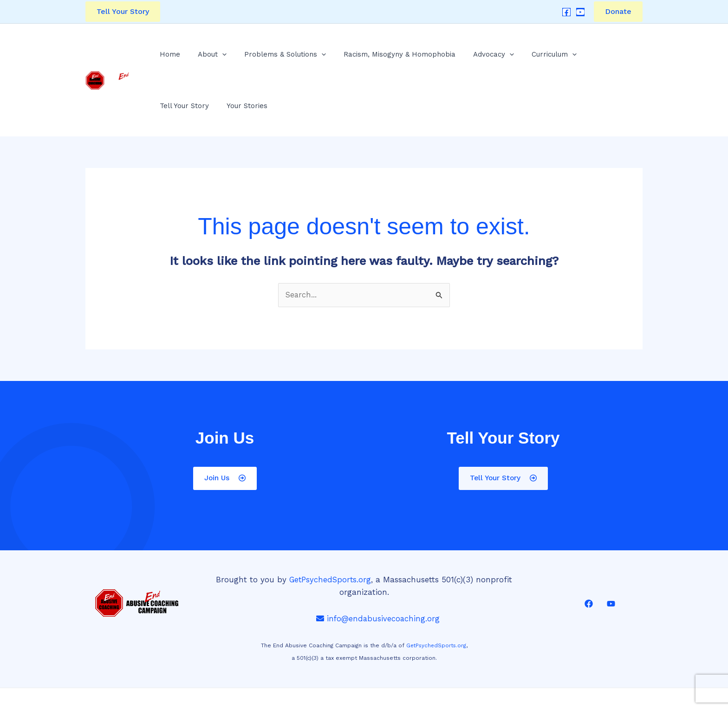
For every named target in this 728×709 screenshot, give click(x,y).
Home (168, 58)
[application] (210, 58)
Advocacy (451, 58)
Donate (618, 11)
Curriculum (501, 58)
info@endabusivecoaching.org (378, 576)
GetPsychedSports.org (330, 537)
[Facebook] (566, 12)
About (200, 58)
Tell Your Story (556, 58)
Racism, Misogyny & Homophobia (367, 58)
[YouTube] (580, 12)
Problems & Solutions (263, 58)
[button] (123, 12)
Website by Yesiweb (435, 689)
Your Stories (608, 58)
